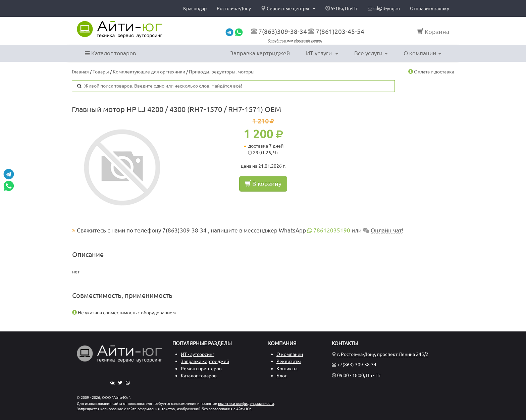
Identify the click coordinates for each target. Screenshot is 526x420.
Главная (80, 72)
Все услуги (371, 53)
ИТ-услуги (322, 53)
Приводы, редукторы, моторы (222, 72)
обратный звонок (308, 40)
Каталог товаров (110, 53)
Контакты (287, 369)
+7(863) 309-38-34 (357, 365)
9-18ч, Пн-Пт (341, 8)
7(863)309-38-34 (283, 32)
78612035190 (332, 230)
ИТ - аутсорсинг (198, 354)
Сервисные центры (288, 8)
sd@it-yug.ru (384, 8)
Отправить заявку (430, 8)
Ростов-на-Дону (234, 8)
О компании (422, 53)
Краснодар (195, 8)
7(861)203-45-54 (340, 32)
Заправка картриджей (260, 53)
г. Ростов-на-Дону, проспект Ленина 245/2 (383, 354)
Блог (282, 376)
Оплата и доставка (434, 72)
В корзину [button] (263, 183)
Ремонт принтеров (201, 369)
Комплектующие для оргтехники (149, 72)
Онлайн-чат (277, 40)
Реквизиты (289, 361)
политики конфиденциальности (246, 404)
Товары (101, 72)
